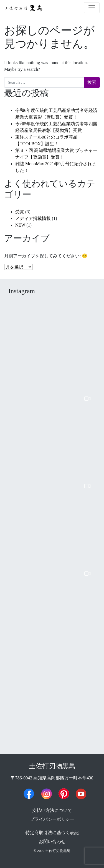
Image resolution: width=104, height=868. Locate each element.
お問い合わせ (52, 841)
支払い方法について (52, 810)
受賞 (20, 212)
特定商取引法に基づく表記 (52, 833)
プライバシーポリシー (52, 819)
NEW (20, 225)
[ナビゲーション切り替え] (92, 8)
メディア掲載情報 (33, 218)
